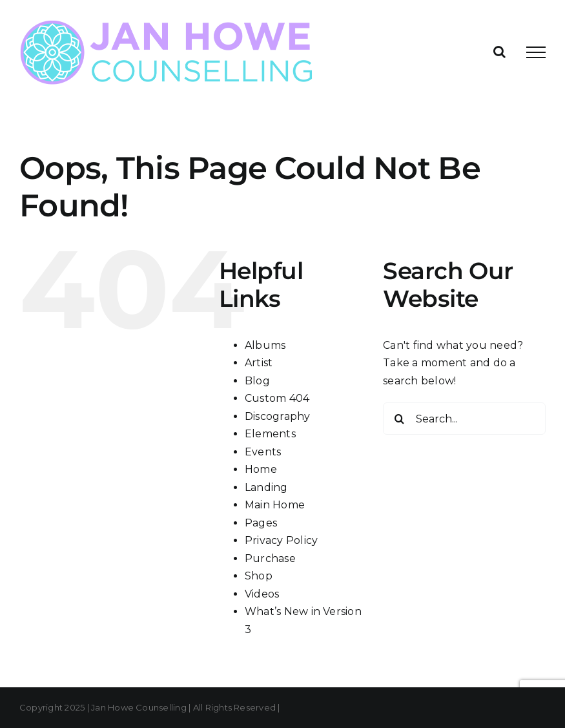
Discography (278, 416)
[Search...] (464, 419)
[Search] (399, 419)
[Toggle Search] (499, 52)
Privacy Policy (281, 540)
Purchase (270, 558)
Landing (266, 487)
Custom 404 (277, 398)
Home (261, 469)
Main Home (275, 505)
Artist (259, 363)
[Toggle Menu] (536, 52)
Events (263, 452)
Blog (257, 381)
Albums (265, 345)
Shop (259, 576)
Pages (261, 523)
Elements (270, 434)
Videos (262, 594)
